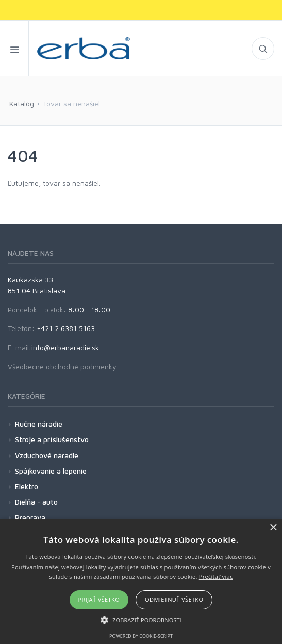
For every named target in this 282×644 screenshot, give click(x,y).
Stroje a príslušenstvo (52, 439)
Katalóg (22, 104)
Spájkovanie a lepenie (51, 471)
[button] (141, 620)
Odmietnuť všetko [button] (174, 599)
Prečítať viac (216, 577)
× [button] (273, 528)
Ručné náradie (39, 424)
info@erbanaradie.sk (65, 347)
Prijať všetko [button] (99, 599)
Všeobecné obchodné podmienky (62, 366)
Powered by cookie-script (141, 636)
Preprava (30, 517)
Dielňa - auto (36, 502)
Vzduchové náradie (47, 455)
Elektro (27, 486)
